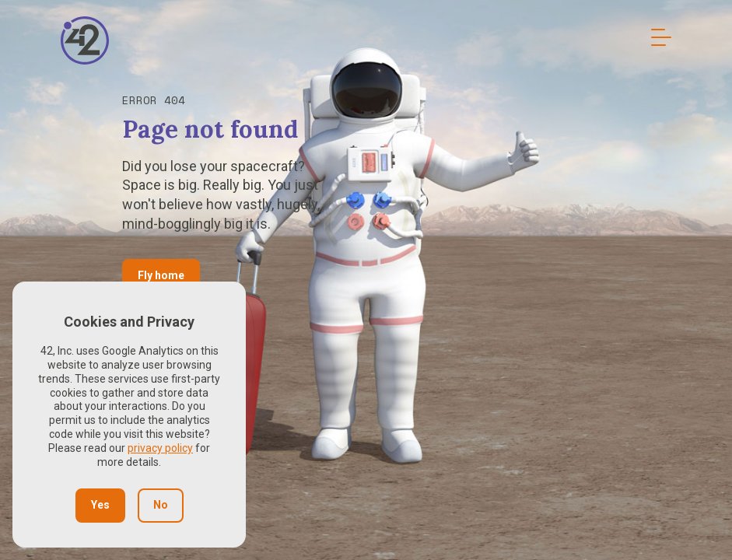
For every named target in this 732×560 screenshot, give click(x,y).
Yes (100, 505)
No (161, 505)
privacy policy (160, 448)
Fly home (161, 275)
